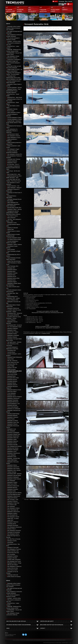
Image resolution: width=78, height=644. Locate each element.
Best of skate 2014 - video (14, 174)
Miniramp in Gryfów (12, 541)
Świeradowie (63, 295)
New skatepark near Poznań (14, 561)
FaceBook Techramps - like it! (55, 1)
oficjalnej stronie (46, 333)
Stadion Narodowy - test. (13, 186)
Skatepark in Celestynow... (14, 398)
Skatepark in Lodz (12, 429)
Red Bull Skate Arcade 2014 (14, 208)
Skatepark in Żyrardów (13, 489)
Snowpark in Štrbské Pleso (14, 434)
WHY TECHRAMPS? (37, 640)
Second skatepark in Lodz (13, 404)
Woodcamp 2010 (12, 350)
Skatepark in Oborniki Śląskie (14, 475)
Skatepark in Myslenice (13, 417)
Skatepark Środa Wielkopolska (15, 357)
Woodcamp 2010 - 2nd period (15, 313)
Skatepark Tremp (11, 395)
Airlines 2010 (11, 359)
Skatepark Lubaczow (12, 385)
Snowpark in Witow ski (13, 438)
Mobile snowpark (11, 369)
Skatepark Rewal (11, 376)
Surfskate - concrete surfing (14, 41)
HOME (14, 640)
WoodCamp (10, 542)
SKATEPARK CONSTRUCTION (20, 640)
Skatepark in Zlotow (12, 465)
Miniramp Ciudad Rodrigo (13, 414)
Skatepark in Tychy (12, 457)
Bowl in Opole (11, 111)
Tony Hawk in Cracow (13, 216)
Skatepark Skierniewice (13, 402)
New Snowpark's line (12, 515)
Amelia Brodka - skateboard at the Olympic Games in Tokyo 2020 (14, 123)
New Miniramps (11, 506)
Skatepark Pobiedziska (13, 400)
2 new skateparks (12, 393)
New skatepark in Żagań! (13, 149)
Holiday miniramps (12, 472)
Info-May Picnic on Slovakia (14, 539)
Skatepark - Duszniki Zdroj (14, 458)
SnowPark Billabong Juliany (14, 494)
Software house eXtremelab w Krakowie (69, 643)
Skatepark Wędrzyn (12, 270)
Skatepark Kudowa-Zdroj (13, 278)
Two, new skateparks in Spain (14, 327)
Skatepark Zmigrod (12, 282)
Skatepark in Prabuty (12, 482)
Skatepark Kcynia (11, 280)
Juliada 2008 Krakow (12, 460)
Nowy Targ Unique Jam (13, 510)
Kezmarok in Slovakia (12, 445)
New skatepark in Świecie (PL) (15, 154)
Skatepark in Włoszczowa (14, 512)
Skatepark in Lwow (12, 451)
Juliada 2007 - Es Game (13, 518)
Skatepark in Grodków (13, 556)
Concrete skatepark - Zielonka (14, 88)
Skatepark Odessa (12, 383)
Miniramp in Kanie (12, 491)
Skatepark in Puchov (12, 334)
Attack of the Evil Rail (13, 568)
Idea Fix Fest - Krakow (13, 332)
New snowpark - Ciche (13, 500)
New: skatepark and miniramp (14, 446)
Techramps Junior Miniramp (14, 159)
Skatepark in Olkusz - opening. (14, 209)
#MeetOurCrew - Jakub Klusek (15, 97)
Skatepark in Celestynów (13, 467)
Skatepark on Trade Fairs (13, 503)
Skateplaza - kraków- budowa (15, 245)
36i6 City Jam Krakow (13, 565)
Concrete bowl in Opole (13, 134)
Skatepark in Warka (12, 439)
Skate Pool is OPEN (12, 484)
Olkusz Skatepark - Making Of (14, 188)
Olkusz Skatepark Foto (13, 203)
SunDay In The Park (12, 368)
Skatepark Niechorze (12, 487)
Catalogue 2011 (11, 268)
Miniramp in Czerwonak (13, 548)
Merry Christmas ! (11, 218)
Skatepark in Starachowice (14, 453)
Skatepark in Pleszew (12, 424)
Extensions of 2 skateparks (14, 409)
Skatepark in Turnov (12, 163)
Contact (70, 1)
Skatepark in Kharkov (12, 513)
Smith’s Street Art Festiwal (14, 577)
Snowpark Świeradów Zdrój (14, 371)
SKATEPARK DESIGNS (30, 640)
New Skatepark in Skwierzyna (14, 527)
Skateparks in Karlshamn (13, 335)
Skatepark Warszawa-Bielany (14, 493)
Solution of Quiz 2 (12, 529)
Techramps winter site (13, 575)
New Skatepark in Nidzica (13, 508)
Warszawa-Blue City (12, 364)
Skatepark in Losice (12, 223)
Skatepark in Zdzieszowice (14, 496)
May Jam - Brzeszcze (12, 361)
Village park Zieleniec (12, 498)
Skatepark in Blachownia (13, 308)
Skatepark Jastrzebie (12, 405)
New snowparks (11, 554)
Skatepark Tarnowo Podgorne (15, 397)
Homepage (61, 1)
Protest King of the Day (13, 553)
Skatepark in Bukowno (13, 441)
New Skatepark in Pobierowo (14, 566)
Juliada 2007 (10, 520)
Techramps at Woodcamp (14, 532)
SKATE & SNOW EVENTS (61, 640)
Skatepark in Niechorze (13, 522)
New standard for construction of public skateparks (14, 592)
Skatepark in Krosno (12, 443)
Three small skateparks (13, 407)
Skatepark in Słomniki (12, 109)
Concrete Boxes (11, 352)
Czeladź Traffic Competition (14, 560)
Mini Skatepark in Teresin (13, 517)
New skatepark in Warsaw (14, 136)
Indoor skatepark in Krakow (14, 113)
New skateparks (11, 431)
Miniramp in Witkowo (12, 501)
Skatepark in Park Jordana (13, 469)
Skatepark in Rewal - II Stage (14, 563)
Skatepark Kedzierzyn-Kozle (14, 390)
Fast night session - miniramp (14, 342)
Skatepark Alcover (12, 276)
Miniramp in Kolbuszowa (13, 486)
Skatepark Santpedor (12, 415)
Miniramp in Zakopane (13, 329)
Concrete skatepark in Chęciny (14, 119)
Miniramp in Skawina (12, 337)
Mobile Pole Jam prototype (14, 261)
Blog (66, 1)
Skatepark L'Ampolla (12, 273)
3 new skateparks (12, 455)
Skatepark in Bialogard (13, 450)
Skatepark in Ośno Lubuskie (14, 470)
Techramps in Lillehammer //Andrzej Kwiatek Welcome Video (13, 168)
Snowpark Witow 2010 (13, 378)
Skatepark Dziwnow (12, 380)
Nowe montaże (11, 250)
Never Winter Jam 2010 (13, 362)
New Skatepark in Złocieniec (14, 531)
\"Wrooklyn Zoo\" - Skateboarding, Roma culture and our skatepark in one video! (14, 78)
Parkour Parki (10, 229)
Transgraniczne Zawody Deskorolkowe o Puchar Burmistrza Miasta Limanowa (13, 213)
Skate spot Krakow (12, 391)
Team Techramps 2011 (13, 266)
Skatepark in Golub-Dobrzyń (14, 479)
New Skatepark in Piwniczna (14, 549)
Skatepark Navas (11, 275)
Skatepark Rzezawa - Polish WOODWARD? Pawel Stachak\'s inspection (14, 91)
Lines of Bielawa (11, 320)
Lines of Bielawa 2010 (13, 300)
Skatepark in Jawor (12, 330)
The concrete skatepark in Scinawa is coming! (13, 596)
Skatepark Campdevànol (13, 436)
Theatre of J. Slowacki (13, 228)
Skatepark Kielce (11, 271)
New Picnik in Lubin (12, 505)
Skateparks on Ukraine (13, 421)
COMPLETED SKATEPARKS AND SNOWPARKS (49, 640)
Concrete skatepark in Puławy (14, 118)
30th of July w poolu (12, 374)
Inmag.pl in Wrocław (12, 558)
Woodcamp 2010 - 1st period (15, 325)
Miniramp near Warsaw (13, 448)
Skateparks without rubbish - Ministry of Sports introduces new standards (14, 28)
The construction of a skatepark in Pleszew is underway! (12, 131)
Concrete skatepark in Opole (14, 238)
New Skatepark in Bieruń (13, 534)
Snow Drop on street (12, 570)
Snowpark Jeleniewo (12, 381)
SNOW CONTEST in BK (13, 551)
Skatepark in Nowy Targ (13, 422)
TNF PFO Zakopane (12, 373)
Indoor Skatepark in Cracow (14, 138)
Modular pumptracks (12, 161)
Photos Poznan (11, 419)
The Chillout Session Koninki (14, 239)
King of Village (11, 366)
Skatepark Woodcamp (13, 525)
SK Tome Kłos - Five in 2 (13, 164)
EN (70, 4)
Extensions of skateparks (13, 433)
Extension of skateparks (13, 477)
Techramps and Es (12, 524)
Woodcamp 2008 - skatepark (14, 474)
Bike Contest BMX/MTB (13, 315)
